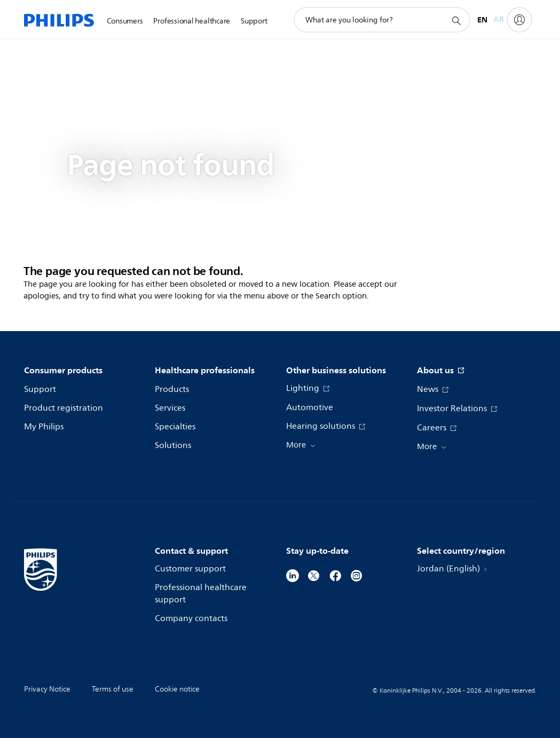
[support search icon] (456, 20)
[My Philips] (519, 20)
